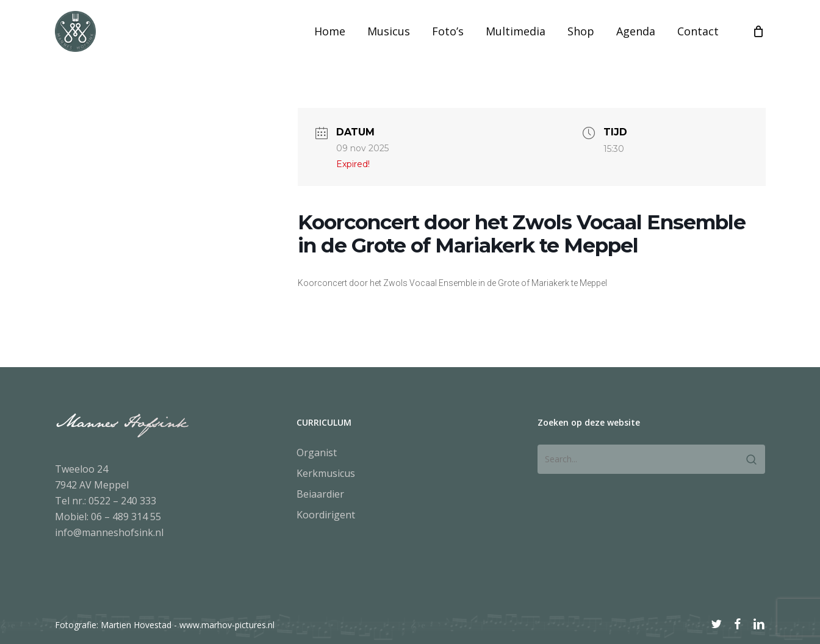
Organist (317, 453)
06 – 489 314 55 (126, 517)
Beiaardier (320, 494)
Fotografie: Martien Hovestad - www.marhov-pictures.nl (165, 625)
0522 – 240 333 (122, 501)
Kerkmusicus (326, 473)
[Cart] (758, 45)
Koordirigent (326, 515)
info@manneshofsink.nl (109, 532)
